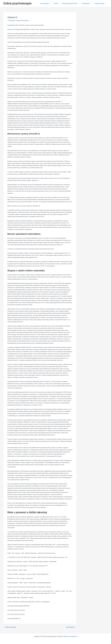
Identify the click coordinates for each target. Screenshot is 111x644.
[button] (53, 3)
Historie (59, 3)
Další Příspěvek (71, 627)
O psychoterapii (48, 3)
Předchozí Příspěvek (10, 627)
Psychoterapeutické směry (72, 3)
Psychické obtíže (101, 3)
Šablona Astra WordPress (70, 636)
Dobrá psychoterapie (17, 3)
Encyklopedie (88, 3)
